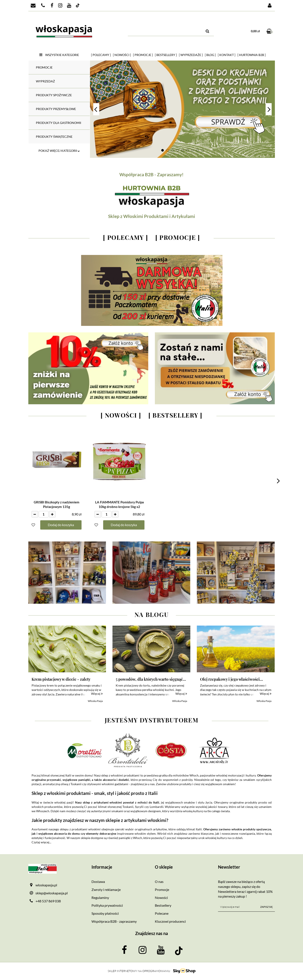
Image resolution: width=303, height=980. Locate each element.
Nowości (161, 898)
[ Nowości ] (122, 55)
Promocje (162, 890)
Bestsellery (163, 905)
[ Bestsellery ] (166, 55)
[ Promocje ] (143, 55)
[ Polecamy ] (101, 55)
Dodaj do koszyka (61, 525)
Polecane (162, 913)
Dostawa (98, 882)
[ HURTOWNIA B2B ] (252, 55)
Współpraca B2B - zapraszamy (114, 921)
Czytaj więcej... (41, 842)
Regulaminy (100, 898)
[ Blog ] (210, 55)
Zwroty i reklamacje (106, 890)
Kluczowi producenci (170, 921)
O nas (159, 882)
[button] (120, 867)
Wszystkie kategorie (59, 55)
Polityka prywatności (107, 905)
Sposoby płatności (105, 913)
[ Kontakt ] (227, 55)
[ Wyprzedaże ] (191, 55)
